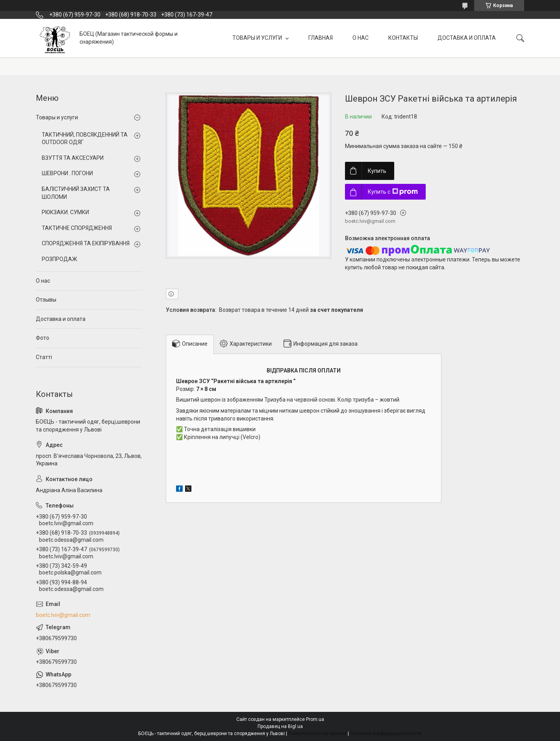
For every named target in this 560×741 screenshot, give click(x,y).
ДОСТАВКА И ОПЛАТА (467, 38)
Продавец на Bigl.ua (280, 726)
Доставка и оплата (61, 319)
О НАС (361, 38)
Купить (377, 171)
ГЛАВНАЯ (321, 38)
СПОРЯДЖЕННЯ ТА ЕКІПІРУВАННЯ (86, 243)
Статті (44, 357)
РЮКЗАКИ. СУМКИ (65, 212)
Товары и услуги (57, 117)
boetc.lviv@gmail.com (63, 615)
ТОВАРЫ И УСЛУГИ (258, 38)
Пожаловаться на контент (317, 734)
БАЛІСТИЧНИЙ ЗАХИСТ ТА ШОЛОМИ (76, 193)
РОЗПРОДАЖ (59, 259)
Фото (43, 338)
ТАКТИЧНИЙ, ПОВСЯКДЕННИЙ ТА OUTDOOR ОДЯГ (85, 139)
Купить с (393, 192)
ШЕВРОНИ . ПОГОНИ (67, 173)
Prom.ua (315, 719)
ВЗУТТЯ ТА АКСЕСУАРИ (73, 158)
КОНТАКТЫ (403, 38)
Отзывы (46, 300)
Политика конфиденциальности (386, 734)
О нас (43, 281)
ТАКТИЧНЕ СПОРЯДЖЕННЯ (77, 228)
